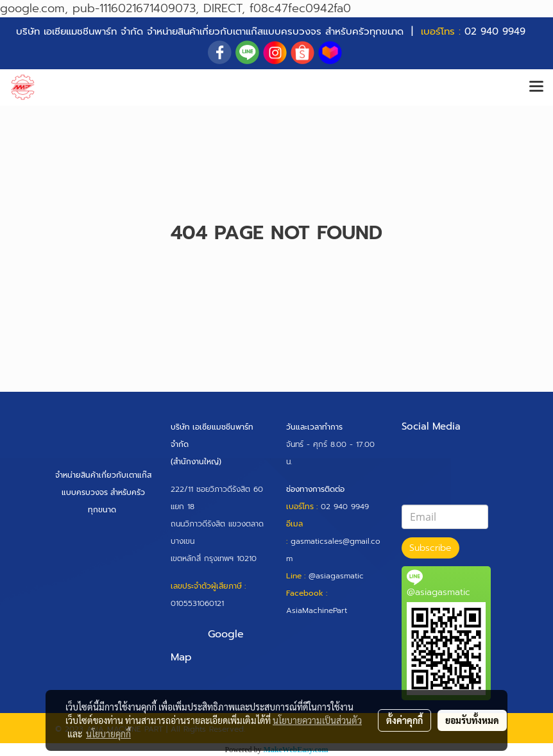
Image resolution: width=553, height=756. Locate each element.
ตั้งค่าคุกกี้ (404, 720)
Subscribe (430, 548)
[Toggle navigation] (536, 87)
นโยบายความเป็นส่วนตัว (317, 720)
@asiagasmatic (336, 576)
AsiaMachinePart (317, 610)
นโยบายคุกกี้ (108, 734)
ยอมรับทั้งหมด (472, 720)
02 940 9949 (495, 31)
